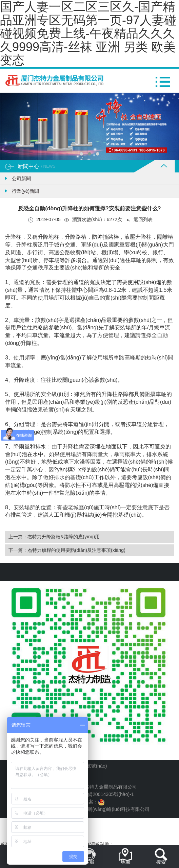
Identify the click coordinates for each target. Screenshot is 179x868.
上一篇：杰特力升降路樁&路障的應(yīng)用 (54, 537)
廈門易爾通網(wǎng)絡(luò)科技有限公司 (107, 809)
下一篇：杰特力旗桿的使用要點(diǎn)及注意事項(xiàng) (67, 550)
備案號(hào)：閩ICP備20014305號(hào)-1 (89, 794)
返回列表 (139, 220)
